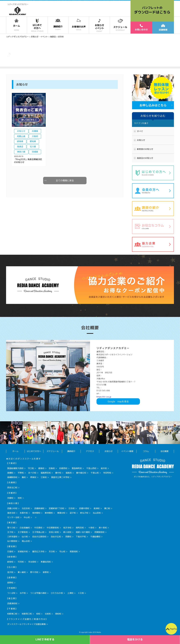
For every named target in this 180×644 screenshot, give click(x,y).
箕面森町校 (77, 468)
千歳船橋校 (95, 537)
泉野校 (46, 572)
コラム (146, 451)
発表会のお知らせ (145, 158)
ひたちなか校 (57, 593)
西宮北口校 (12, 487)
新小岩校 (67, 532)
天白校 (52, 551)
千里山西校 (91, 468)
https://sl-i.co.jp (104, 397)
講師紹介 (71, 451)
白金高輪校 (25, 528)
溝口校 (107, 508)
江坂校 (44, 477)
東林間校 (49, 513)
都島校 (41, 468)
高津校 (97, 508)
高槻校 (10, 473)
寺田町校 (107, 473)
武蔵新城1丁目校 (57, 508)
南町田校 (80, 528)
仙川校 (25, 537)
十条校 (91, 528)
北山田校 (97, 513)
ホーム (15, 451)
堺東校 (33, 477)
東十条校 (103, 528)
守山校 (62, 551)
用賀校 (68, 537)
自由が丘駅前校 (39, 537)
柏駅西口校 (27, 614)
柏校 (38, 614)
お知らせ (141, 140)
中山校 (27, 517)
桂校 (20, 498)
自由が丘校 (56, 537)
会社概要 (165, 451)
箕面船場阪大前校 (15, 468)
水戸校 (23, 593)
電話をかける (135, 639)
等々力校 (11, 528)
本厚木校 (24, 513)
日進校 (10, 551)
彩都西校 (63, 468)
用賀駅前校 (99, 532)
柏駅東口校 (12, 614)
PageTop (173, 629)
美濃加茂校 (46, 562)
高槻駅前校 (12, 477)
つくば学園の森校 (38, 593)
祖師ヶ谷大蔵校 (83, 532)
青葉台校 (61, 513)
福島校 (69, 473)
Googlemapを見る (118, 401)
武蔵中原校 (84, 508)
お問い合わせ (141, 27)
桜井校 (104, 468)
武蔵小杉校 (12, 508)
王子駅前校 (23, 532)
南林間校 (36, 513)
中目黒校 (38, 528)
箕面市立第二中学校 (60, 477)
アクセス (90, 451)
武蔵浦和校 (12, 603)
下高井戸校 (81, 537)
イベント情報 (127, 451)
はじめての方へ (34, 451)
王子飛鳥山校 (38, 532)
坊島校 (52, 468)
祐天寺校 (67, 528)
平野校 (21, 473)
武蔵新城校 (39, 508)
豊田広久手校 (38, 551)
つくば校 (11, 593)
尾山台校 (26, 541)
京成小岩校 (54, 532)
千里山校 (95, 473)
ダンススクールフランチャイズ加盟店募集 (26, 624)
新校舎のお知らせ (145, 149)
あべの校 (32, 473)
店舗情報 (163, 28)
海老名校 (11, 513)
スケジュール (53, 451)
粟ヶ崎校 (22, 572)
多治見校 (32, 562)
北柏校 (48, 614)
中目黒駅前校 (53, 528)
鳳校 (24, 477)
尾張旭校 (74, 551)
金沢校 (10, 572)
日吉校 (72, 508)
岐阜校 (10, 562)
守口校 (31, 468)
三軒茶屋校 (12, 537)
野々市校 (34, 572)
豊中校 (58, 473)
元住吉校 (26, 508)
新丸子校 (84, 513)
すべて (140, 131)
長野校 (10, 583)
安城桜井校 (23, 551)
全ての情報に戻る (65, 180)
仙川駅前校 (12, 541)
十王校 (81, 593)
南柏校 (58, 614)
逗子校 (73, 513)
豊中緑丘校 (81, 473)
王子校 (10, 532)
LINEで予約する (45, 639)
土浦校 (70, 593)
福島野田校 (46, 473)
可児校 (21, 562)
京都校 (10, 498)
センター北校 (13, 517)
